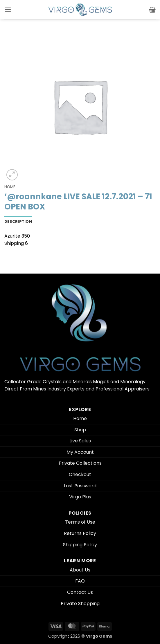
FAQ (80, 581)
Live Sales (80, 441)
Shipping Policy (80, 545)
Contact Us (80, 592)
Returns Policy (80, 533)
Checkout (80, 474)
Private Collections (80, 463)
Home (10, 187)
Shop (80, 430)
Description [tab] (18, 221)
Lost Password (80, 486)
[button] (8, 9)
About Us (80, 570)
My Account (80, 452)
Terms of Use (80, 522)
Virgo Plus (80, 497)
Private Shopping (80, 604)
